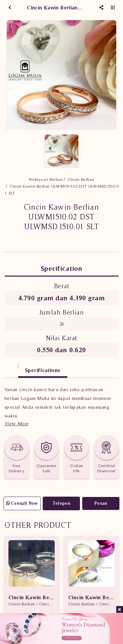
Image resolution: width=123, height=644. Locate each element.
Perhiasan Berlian (46, 179)
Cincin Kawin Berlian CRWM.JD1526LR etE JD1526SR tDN (91, 597)
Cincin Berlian (81, 179)
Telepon (61, 503)
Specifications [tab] (43, 370)
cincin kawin (33, 389)
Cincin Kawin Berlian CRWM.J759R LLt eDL (32, 597)
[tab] (11, 367)
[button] (16, 423)
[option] (61, 75)
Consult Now (22, 503)
